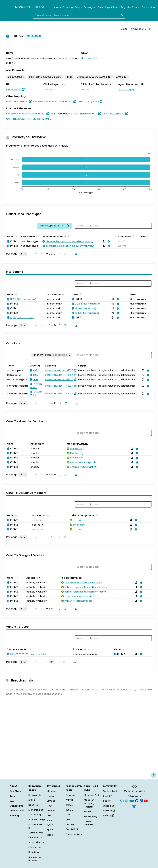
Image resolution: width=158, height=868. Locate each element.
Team (13, 796)
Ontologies (90, 7)
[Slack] (127, 801)
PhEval (69, 800)
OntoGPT (71, 824)
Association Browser (35, 859)
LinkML (69, 805)
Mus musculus (89, 58)
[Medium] (132, 801)
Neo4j (33, 805)
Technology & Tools (109, 7)
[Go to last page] (65, 325)
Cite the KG (35, 837)
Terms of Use (36, 833)
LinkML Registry (89, 823)
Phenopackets (74, 834)
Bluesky (108, 816)
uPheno (51, 801)
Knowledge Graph (72, 7)
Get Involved (110, 791)
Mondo (51, 791)
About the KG (36, 842)
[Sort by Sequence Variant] (30, 649)
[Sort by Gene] (15, 236)
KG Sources (35, 847)
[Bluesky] (134, 806)
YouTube (109, 811)
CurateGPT (72, 829)
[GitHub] (137, 801)
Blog (106, 801)
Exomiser (71, 795)
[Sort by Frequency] (133, 236)
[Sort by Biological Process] (84, 578)
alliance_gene (127, 90)
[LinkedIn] (141, 801)
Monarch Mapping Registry (89, 803)
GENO (50, 825)
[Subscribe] (122, 801)
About (57, 7)
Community (149, 7)
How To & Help (37, 820)
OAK (68, 815)
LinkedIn (108, 806)
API (32, 800)
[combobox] (79, 15)
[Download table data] (75, 254)
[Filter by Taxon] (52, 355)
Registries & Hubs (131, 7)
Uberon (51, 796)
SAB (12, 801)
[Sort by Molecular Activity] (90, 443)
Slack (107, 796)
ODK (68, 820)
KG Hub (88, 812)
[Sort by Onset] (148, 236)
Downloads (35, 795)
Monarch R (36, 810)
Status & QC (36, 815)
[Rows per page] (23, 254)
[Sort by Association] (37, 236)
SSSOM (69, 810)
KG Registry (91, 816)
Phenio (51, 811)
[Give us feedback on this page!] (154, 775)
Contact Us (17, 806)
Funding (14, 816)
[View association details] (108, 241)
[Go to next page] (59, 325)
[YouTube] (146, 801)
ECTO (50, 835)
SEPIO (50, 830)
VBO (49, 820)
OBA (49, 816)
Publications (17, 811)
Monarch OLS (91, 795)
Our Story (15, 791)
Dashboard (35, 852)
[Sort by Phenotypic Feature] (68, 236)
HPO (49, 806)
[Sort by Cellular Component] (96, 515)
